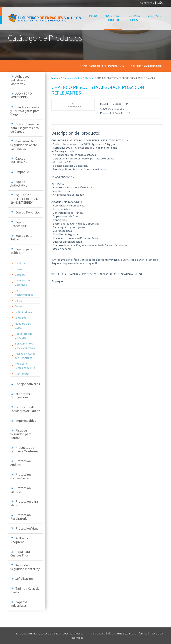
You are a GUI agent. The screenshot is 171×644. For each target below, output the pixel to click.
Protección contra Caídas (21, 476)
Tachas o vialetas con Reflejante (25, 356)
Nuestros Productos (113, 18)
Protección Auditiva (21, 463)
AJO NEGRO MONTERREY (21, 95)
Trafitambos (22, 374)
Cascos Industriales (18, 160)
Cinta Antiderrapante (24, 293)
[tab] (25, 80)
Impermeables (26, 421)
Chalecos (20, 275)
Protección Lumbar (21, 490)
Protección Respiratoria (21, 517)
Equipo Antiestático (19, 184)
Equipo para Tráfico (21, 251)
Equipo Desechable (19, 224)
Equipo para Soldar (21, 237)
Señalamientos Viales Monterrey (25, 346)
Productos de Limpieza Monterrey (24, 449)
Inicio (93, 16)
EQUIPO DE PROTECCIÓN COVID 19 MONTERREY (24, 199)
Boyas (18, 269)
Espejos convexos (28, 384)
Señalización (24, 579)
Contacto (155, 16)
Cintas (19, 300)
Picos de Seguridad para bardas (21, 434)
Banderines (22, 263)
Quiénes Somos (134, 18)
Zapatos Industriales (19, 604)
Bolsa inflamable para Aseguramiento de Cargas (25, 128)
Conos (18, 306)
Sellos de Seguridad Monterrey (25, 567)
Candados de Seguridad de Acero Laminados (24, 145)
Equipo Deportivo (28, 212)
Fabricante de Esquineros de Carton (25, 409)
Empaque (22, 172)
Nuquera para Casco (23, 326)
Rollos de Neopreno (19, 540)
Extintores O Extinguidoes (21, 396)
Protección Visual (27, 528)
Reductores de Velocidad (24, 336)
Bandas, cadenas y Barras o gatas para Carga (25, 111)
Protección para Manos (24, 503)
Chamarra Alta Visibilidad (23, 283)
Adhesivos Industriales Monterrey (20, 80)
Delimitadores (23, 312)
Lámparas (21, 318)
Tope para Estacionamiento (25, 366)
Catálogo (55, 78)
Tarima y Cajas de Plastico (25, 590)
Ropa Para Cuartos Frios (20, 553)
